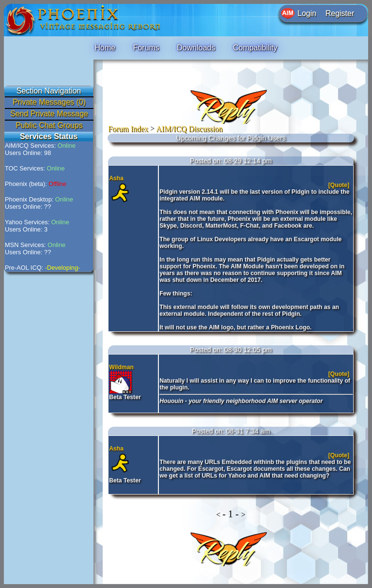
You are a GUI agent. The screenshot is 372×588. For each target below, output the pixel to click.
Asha (116, 178)
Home (105, 48)
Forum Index (128, 129)
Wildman (121, 367)
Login (307, 13)
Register (340, 13)
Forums (146, 48)
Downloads (196, 48)
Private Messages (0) (49, 102)
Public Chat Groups (49, 125)
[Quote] (340, 185)
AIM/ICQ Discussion (190, 129)
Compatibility (255, 48)
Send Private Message (49, 114)
